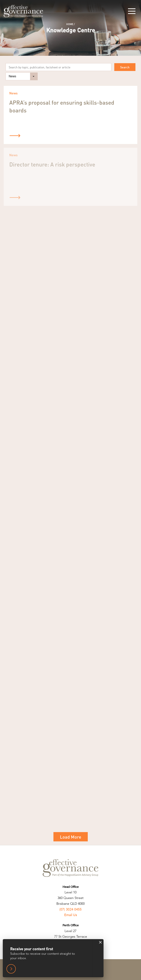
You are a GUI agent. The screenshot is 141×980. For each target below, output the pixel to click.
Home (70, 24)
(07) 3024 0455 (70, 909)
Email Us (71, 915)
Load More (71, 837)
